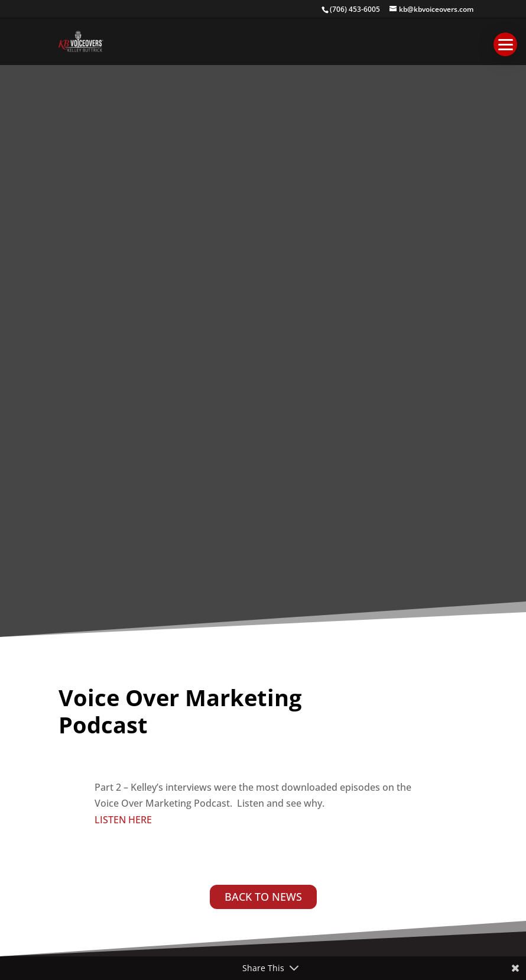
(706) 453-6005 (355, 9)
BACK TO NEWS (263, 897)
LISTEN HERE (123, 820)
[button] (505, 44)
